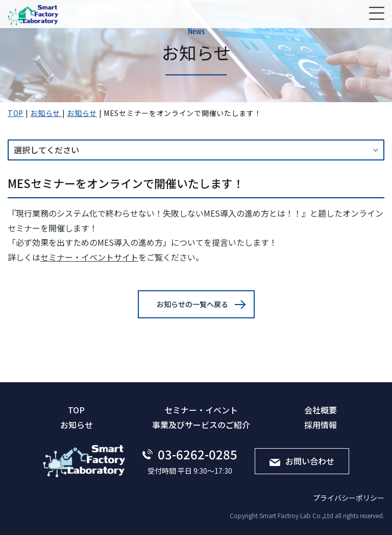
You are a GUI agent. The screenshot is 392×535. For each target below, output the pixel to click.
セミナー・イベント (201, 410)
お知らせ (77, 425)
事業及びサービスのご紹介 (201, 425)
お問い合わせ (302, 461)
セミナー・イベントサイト (89, 257)
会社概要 (321, 410)
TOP (76, 410)
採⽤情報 (321, 425)
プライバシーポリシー (349, 498)
